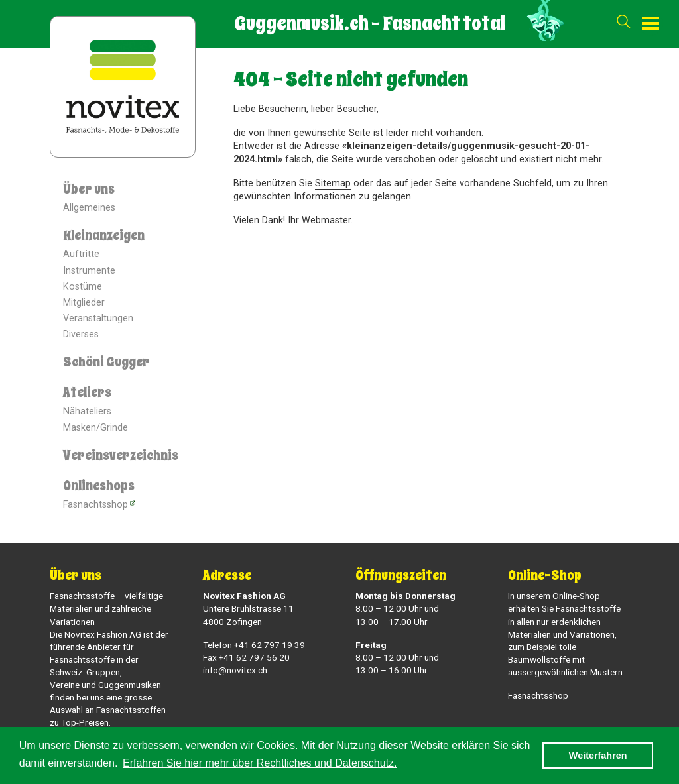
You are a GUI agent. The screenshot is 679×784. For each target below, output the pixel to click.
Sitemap (333, 183)
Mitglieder (84, 303)
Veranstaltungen (98, 318)
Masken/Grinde (95, 428)
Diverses (81, 334)
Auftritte (81, 254)
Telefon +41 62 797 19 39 (254, 645)
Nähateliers (87, 411)
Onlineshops (99, 486)
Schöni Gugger (106, 362)
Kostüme (83, 287)
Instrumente (89, 271)
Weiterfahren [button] (598, 756)
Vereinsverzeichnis (121, 456)
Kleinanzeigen (104, 236)
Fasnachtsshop (95, 505)
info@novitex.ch (235, 670)
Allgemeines (89, 208)
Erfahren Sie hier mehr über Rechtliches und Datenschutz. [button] (260, 763)
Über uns (89, 189)
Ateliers (87, 393)
